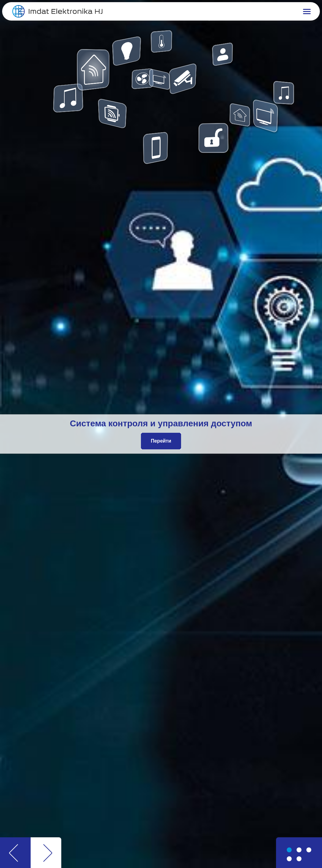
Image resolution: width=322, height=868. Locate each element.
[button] (241, 11)
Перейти (161, 441)
